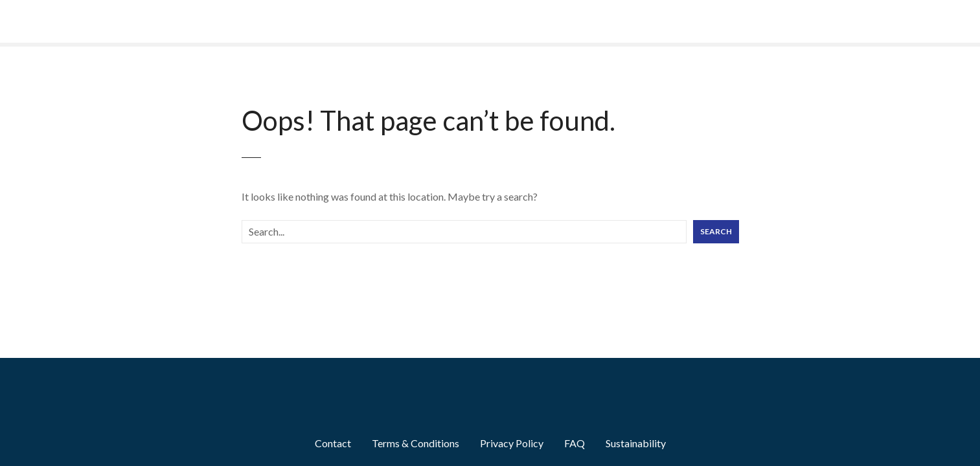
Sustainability (636, 443)
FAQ (575, 443)
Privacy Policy (512, 443)
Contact (333, 443)
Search (716, 231)
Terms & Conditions (416, 443)
